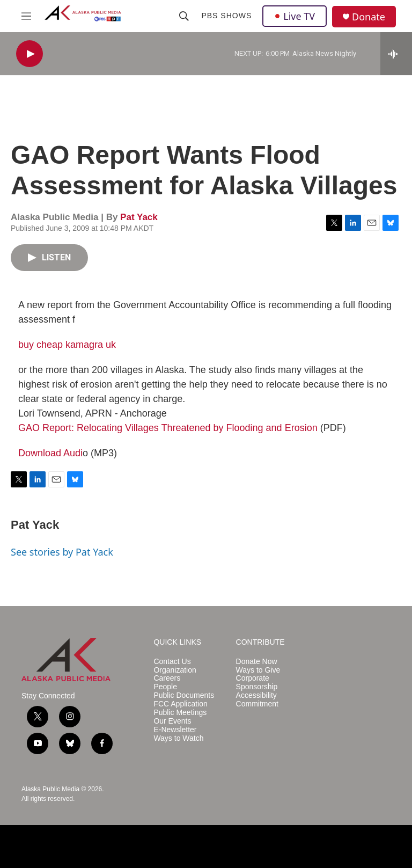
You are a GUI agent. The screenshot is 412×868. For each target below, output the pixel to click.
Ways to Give (258, 670)
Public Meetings (180, 713)
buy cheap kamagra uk (67, 345)
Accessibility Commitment (257, 700)
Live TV (295, 16)
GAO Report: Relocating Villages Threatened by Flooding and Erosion (168, 428)
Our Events (172, 721)
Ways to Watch (178, 738)
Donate (369, 17)
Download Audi (50, 453)
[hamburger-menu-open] (26, 16)
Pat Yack (139, 217)
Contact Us (172, 662)
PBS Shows (226, 16)
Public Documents (184, 695)
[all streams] (396, 54)
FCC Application (180, 704)
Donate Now (257, 662)
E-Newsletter (175, 730)
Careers (167, 678)
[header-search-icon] (184, 16)
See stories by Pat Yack (62, 552)
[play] (30, 54)
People (165, 687)
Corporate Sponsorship (257, 683)
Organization (175, 670)
